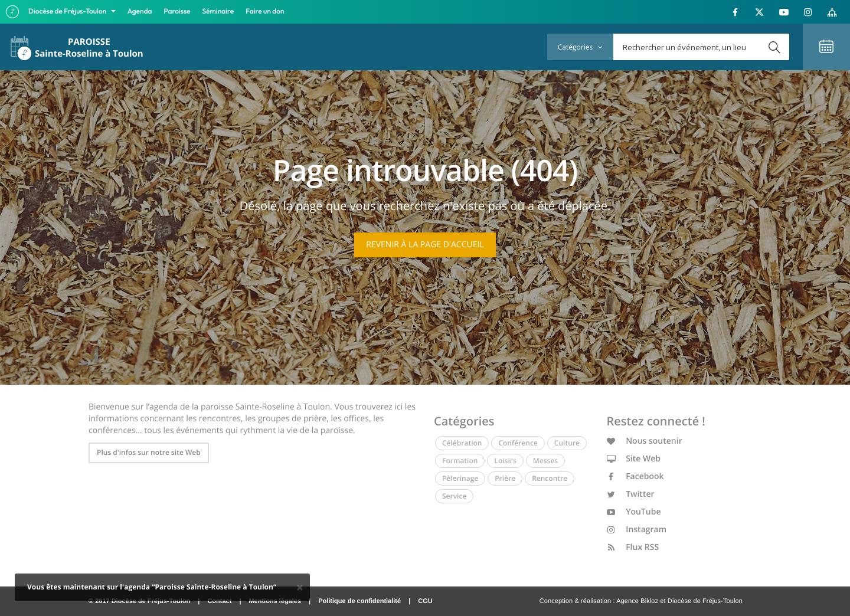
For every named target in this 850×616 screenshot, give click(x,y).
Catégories (580, 47)
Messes (545, 461)
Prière (505, 478)
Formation (460, 461)
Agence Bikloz (637, 601)
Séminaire (218, 12)
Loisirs (505, 461)
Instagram (637, 530)
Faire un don (265, 12)
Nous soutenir (645, 441)
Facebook (635, 476)
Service (454, 496)
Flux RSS (633, 547)
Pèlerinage (460, 478)
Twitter (631, 494)
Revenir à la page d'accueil (425, 245)
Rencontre (550, 478)
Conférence (518, 443)
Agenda (140, 12)
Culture (567, 443)
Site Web (634, 459)
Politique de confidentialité (359, 601)
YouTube (634, 512)
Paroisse (177, 12)
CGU (425, 601)
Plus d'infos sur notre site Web (149, 452)
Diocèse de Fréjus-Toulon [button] (68, 12)
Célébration (462, 443)
